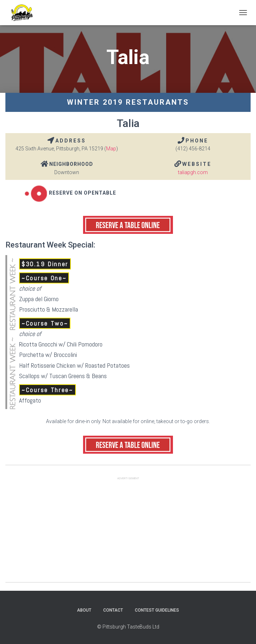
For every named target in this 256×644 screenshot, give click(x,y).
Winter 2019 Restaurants (128, 102)
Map (111, 149)
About (84, 610)
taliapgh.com (193, 172)
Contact (113, 610)
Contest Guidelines (157, 610)
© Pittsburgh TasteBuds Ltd (128, 627)
